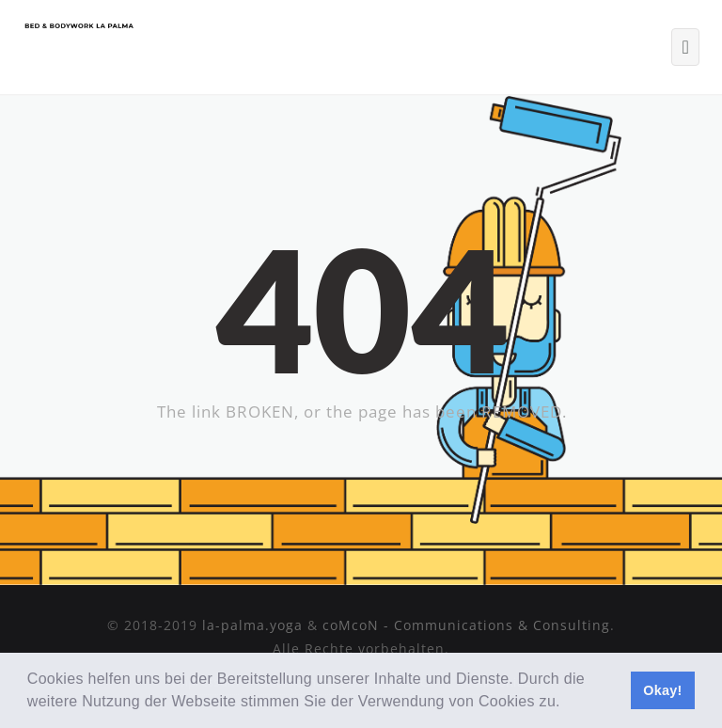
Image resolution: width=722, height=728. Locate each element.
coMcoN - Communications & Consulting (466, 625)
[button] (568, 704)
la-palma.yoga (252, 625)
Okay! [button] (663, 690)
